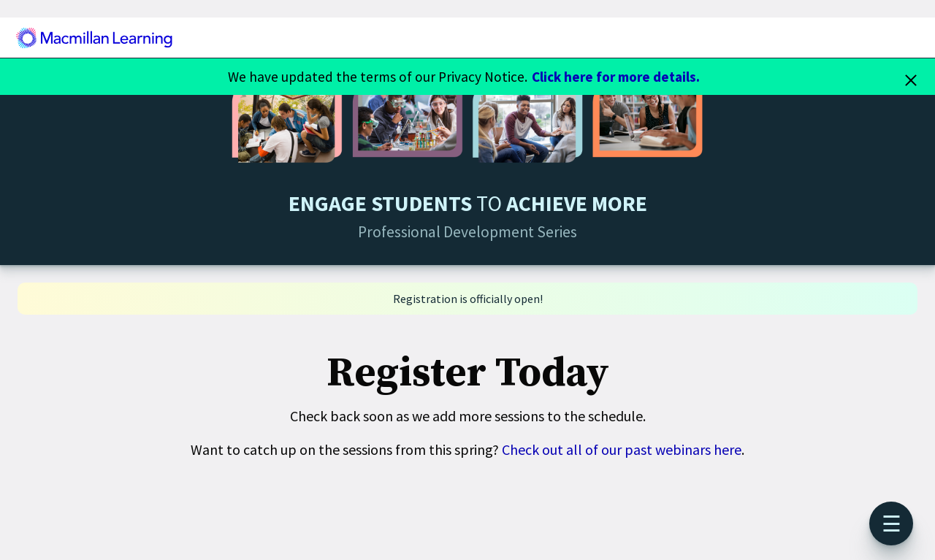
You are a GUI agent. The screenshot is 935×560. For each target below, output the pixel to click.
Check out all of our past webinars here (622, 449)
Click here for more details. (616, 77)
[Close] (911, 77)
